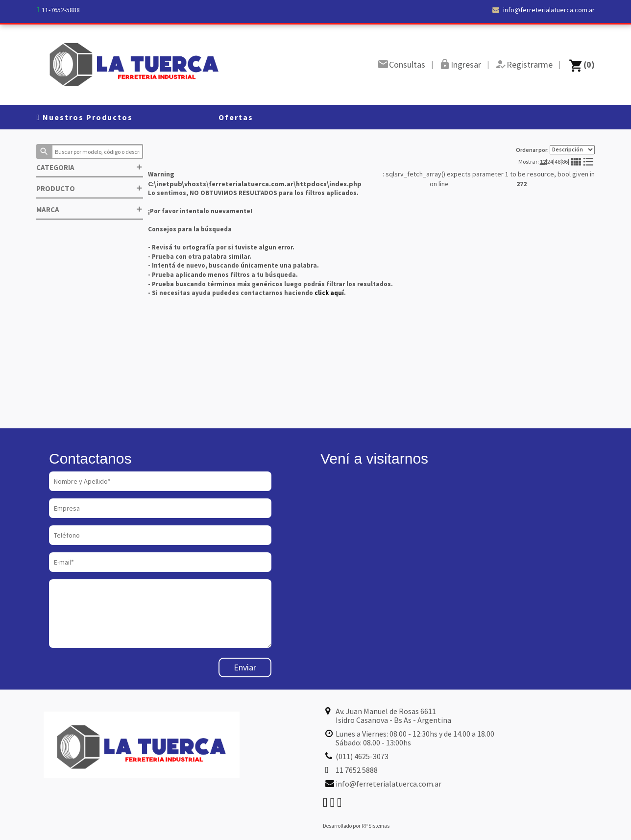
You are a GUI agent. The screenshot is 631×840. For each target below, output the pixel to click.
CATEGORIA (90, 167)
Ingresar (466, 64)
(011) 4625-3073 (362, 756)
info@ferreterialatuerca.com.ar (544, 10)
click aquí (329, 293)
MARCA (90, 210)
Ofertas (236, 117)
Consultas (407, 64)
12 (543, 161)
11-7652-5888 (61, 10)
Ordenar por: (555, 150)
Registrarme (530, 64)
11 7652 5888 (357, 770)
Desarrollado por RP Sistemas (356, 826)
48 (558, 161)
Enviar (245, 667)
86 (565, 161)
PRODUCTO (90, 188)
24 (550, 161)
